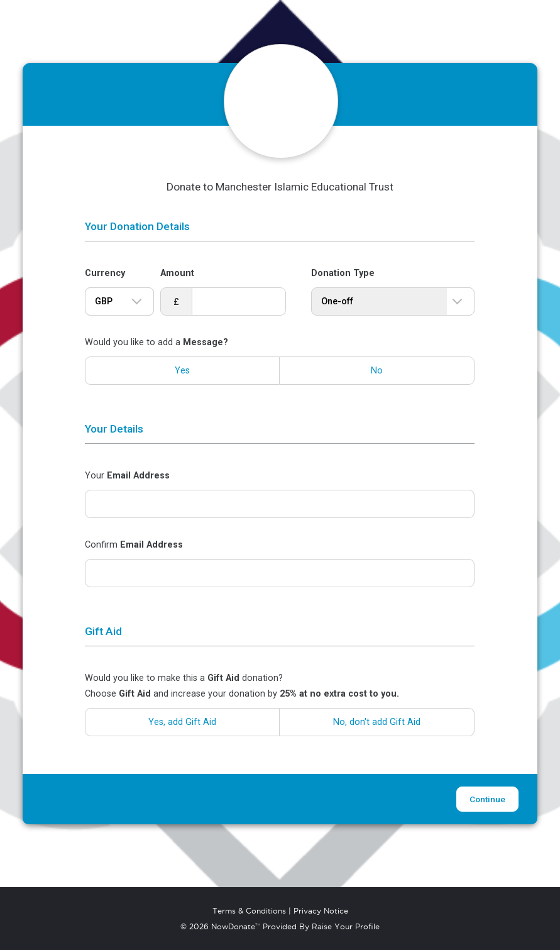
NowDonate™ (236, 927)
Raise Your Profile (346, 927)
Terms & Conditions (249, 911)
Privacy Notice (321, 911)
